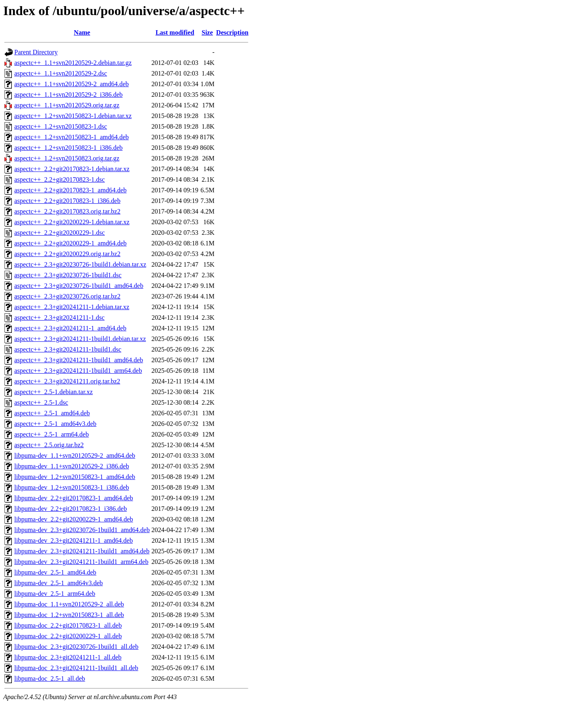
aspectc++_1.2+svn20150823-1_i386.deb (68, 148)
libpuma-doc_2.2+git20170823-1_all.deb (68, 625)
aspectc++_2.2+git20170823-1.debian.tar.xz (72, 169)
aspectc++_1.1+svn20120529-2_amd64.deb (71, 84)
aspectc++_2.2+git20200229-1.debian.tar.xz (72, 222)
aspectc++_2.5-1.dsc (41, 402)
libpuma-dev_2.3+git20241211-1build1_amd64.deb (82, 551)
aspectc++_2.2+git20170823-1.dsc (60, 179)
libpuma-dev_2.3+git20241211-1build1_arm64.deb (81, 562)
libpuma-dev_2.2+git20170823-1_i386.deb (71, 509)
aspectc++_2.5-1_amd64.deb (52, 413)
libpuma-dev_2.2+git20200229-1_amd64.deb (74, 519)
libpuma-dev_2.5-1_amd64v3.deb (59, 583)
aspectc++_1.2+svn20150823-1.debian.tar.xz (73, 116)
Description (232, 32)
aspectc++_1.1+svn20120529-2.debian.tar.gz (73, 63)
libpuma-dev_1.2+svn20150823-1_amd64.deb (75, 477)
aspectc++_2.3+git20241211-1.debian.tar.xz (72, 307)
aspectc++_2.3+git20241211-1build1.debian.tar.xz (80, 339)
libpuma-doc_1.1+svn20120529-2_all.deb (69, 604)
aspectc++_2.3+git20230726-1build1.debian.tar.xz (80, 264)
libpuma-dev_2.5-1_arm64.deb (55, 594)
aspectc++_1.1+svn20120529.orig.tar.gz (67, 105)
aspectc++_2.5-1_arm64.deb (51, 434)
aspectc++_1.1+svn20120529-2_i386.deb (68, 95)
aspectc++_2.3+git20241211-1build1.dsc (68, 349)
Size (207, 32)
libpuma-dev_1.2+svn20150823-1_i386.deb (72, 487)
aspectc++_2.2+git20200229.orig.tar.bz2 (67, 254)
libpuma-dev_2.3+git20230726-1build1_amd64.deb (82, 530)
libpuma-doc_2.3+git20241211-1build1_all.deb (76, 668)
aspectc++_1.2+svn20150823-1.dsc (61, 126)
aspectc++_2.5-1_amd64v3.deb (55, 424)
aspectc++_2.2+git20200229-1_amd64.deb (70, 243)
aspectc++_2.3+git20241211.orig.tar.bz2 (67, 381)
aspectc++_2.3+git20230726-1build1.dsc (68, 275)
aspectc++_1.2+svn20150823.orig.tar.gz (67, 158)
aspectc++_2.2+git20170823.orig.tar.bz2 (67, 211)
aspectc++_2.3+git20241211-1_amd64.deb (70, 328)
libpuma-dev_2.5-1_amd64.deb (55, 572)
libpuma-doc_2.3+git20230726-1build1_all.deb (76, 647)
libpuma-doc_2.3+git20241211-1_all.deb (68, 657)
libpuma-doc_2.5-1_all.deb (50, 678)
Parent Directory (36, 52)
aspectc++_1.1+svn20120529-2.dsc (61, 73)
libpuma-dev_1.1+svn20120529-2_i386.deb (72, 466)
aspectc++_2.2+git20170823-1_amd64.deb (70, 190)
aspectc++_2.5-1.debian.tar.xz (53, 392)
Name (82, 32)
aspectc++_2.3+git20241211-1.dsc (59, 317)
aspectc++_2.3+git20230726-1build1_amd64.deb (79, 286)
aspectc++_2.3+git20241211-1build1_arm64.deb (78, 371)
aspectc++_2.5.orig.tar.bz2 (49, 445)
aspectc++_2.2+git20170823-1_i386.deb (67, 201)
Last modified (175, 32)
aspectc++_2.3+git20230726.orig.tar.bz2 (67, 296)
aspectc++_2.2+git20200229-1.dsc (60, 233)
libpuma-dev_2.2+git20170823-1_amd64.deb (74, 498)
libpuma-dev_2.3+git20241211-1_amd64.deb (73, 540)
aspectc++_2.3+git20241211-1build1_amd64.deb (79, 360)
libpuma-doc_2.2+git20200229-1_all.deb (68, 636)
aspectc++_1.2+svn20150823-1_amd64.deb (71, 137)
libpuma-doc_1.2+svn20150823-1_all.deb (69, 615)
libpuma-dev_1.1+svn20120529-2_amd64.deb (75, 456)
